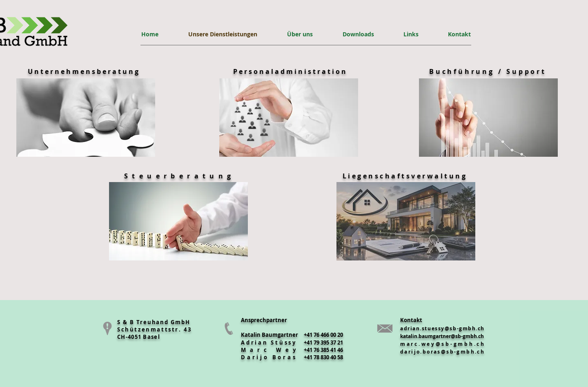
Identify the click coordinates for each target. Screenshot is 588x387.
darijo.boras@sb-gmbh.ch (442, 352)
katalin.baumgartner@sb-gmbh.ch (442, 336)
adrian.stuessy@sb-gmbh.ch (442, 328)
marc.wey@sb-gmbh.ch (443, 344)
